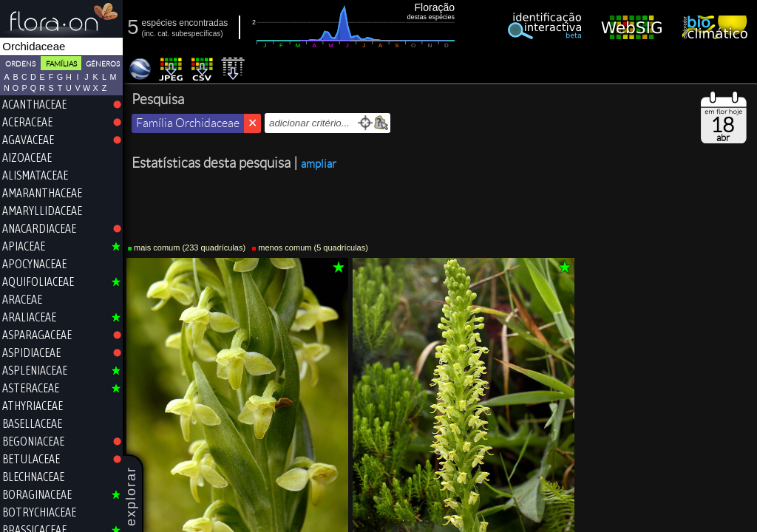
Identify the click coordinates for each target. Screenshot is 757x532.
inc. (150, 34)
